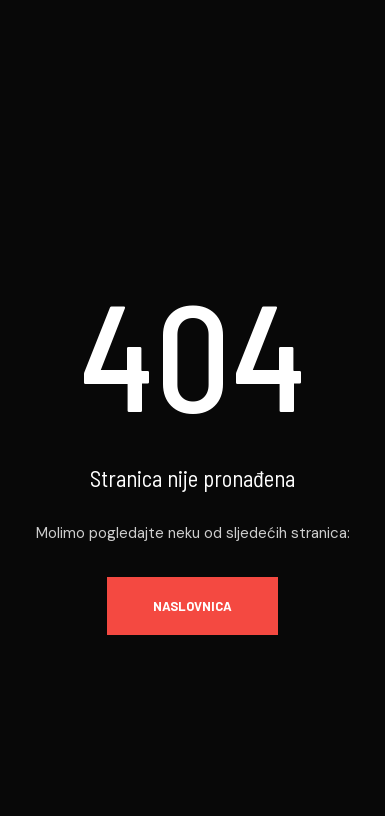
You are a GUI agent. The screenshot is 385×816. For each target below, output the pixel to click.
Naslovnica (192, 606)
